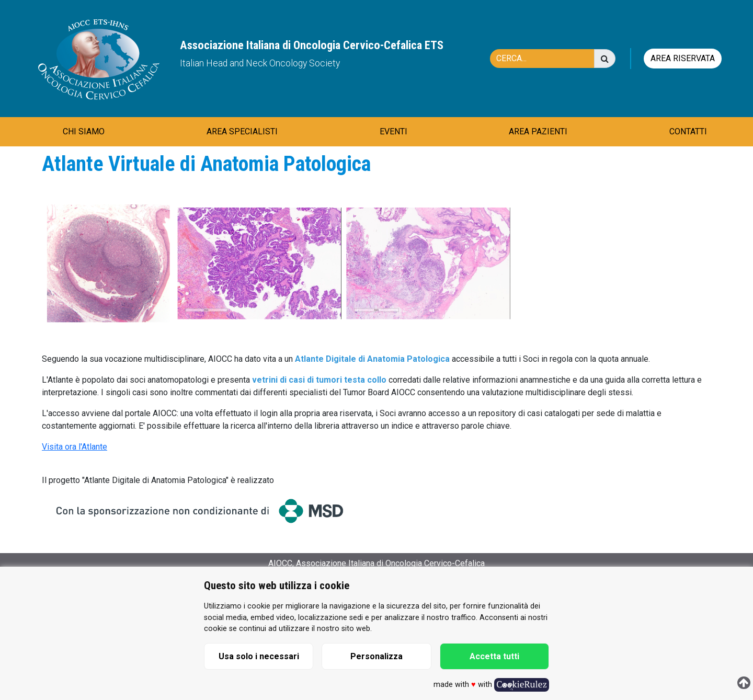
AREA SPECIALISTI (242, 131)
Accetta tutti (494, 656)
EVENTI (393, 131)
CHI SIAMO (84, 131)
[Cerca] (547, 59)
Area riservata (683, 58)
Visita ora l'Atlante (75, 447)
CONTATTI (688, 131)
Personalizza (376, 656)
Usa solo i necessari (259, 656)
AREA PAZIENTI (538, 131)
